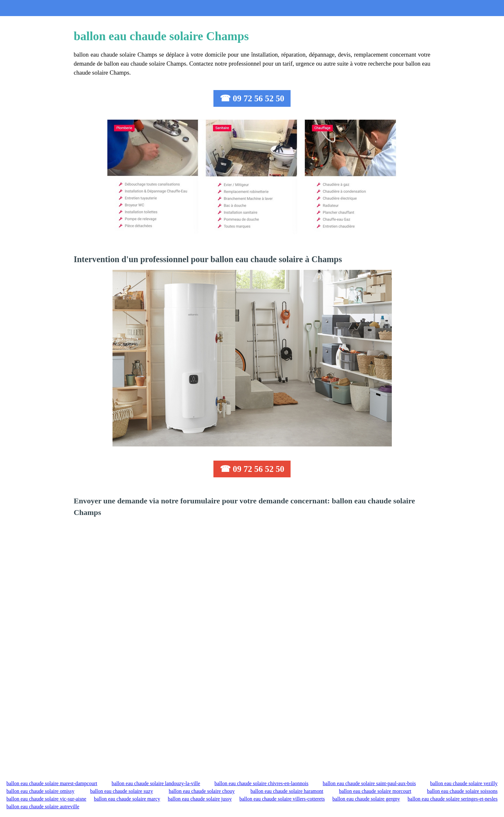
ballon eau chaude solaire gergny (366, 799)
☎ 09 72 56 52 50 (252, 98)
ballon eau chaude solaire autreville (43, 807)
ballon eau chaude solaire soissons (462, 791)
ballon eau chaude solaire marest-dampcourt (52, 783)
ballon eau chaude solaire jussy (200, 799)
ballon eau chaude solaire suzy (121, 791)
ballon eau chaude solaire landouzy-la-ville (156, 783)
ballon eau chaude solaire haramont (287, 791)
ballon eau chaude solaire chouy (202, 791)
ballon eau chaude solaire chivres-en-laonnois (261, 783)
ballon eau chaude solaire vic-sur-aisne (46, 799)
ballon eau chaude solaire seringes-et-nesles (453, 799)
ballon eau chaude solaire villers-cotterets (282, 799)
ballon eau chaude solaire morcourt (375, 791)
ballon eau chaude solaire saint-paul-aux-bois (369, 783)
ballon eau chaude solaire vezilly (464, 783)
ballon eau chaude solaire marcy (127, 799)
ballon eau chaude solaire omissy (40, 791)
